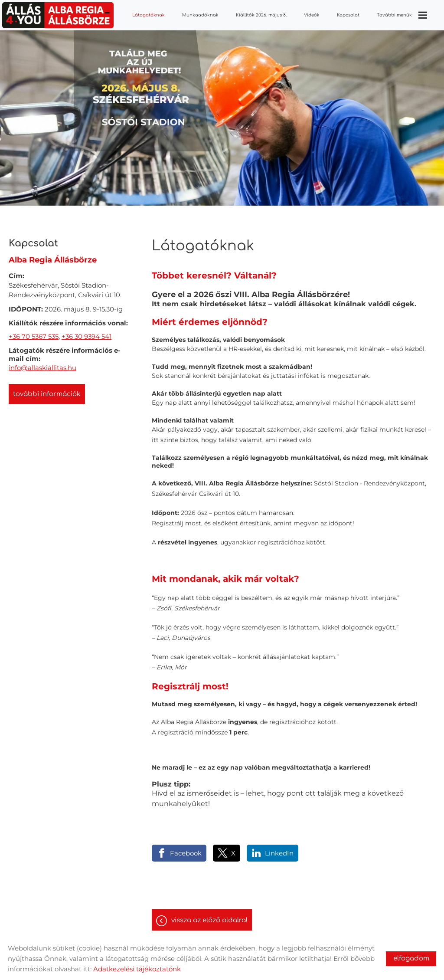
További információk (47, 394)
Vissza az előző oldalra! (209, 920)
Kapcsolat (348, 15)
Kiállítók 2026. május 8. (261, 15)
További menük (402, 15)
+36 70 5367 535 (34, 336)
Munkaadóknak (200, 15)
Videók (312, 15)
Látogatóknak (149, 15)
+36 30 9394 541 (87, 336)
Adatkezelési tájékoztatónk (137, 969)
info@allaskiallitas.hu (42, 368)
